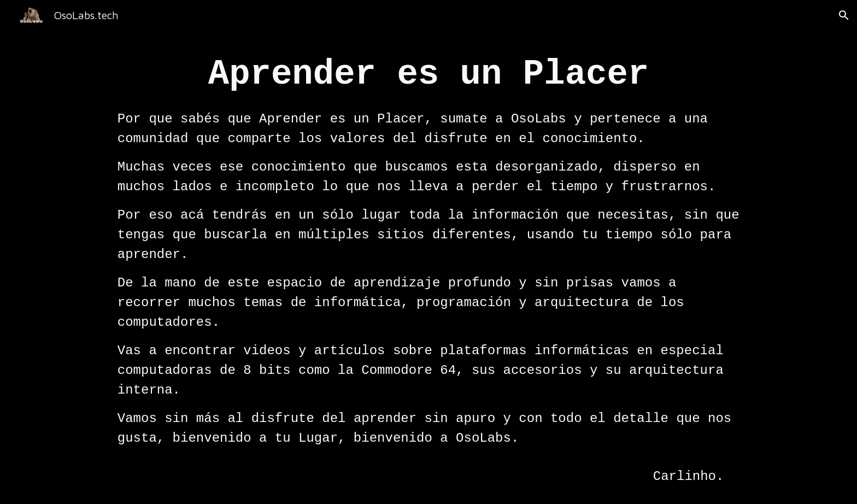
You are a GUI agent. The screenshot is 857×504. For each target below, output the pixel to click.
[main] (428, 267)
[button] (844, 15)
